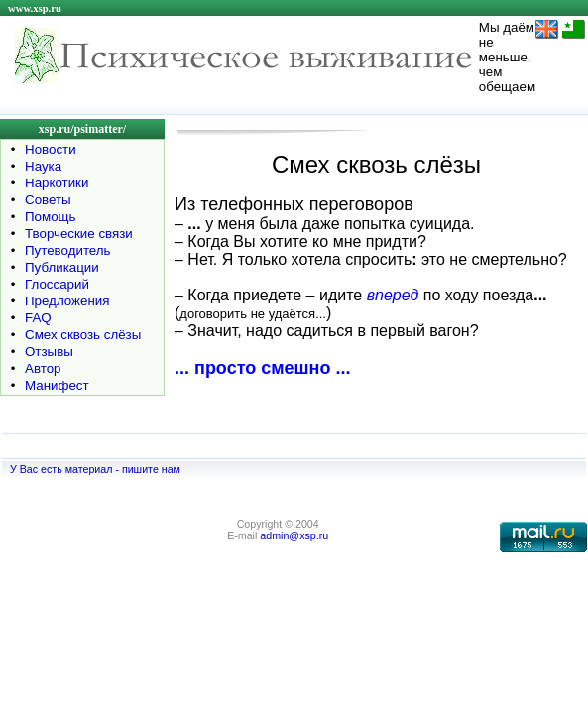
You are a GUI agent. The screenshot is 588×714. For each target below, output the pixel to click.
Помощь (50, 217)
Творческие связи (79, 234)
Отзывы (49, 352)
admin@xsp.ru (294, 535)
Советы (48, 200)
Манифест (57, 385)
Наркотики (57, 183)
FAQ (38, 318)
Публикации (62, 267)
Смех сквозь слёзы (83, 335)
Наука (43, 166)
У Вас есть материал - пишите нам (95, 469)
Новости (51, 149)
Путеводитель (68, 250)
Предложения (67, 301)
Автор (43, 368)
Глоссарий (57, 284)
